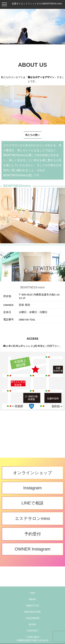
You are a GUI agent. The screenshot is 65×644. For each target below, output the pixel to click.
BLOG (33, 624)
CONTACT (32, 631)
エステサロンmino (32, 518)
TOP (32, 593)
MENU (32, 599)
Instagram (32, 488)
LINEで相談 (32, 503)
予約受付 (33, 534)
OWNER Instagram (32, 549)
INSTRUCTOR (32, 612)
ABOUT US (32, 606)
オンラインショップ (32, 473)
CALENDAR (32, 618)
